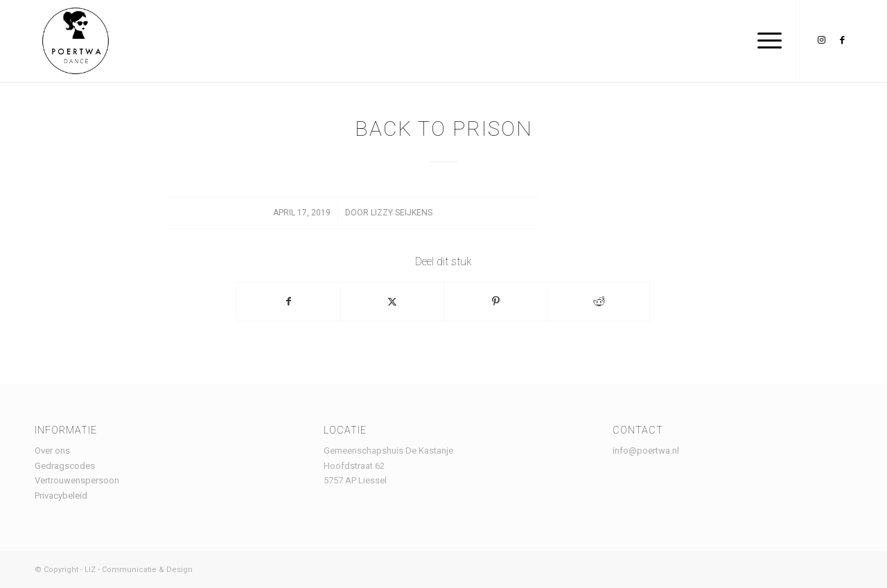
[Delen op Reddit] (599, 302)
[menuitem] (765, 41)
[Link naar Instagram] (821, 40)
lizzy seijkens (402, 213)
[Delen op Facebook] (289, 302)
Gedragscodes (65, 466)
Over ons (52, 451)
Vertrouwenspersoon (77, 480)
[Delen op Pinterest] (495, 302)
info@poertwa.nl (646, 451)
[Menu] (765, 41)
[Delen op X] (392, 302)
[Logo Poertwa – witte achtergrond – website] (76, 41)
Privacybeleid (61, 496)
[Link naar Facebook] (842, 40)
